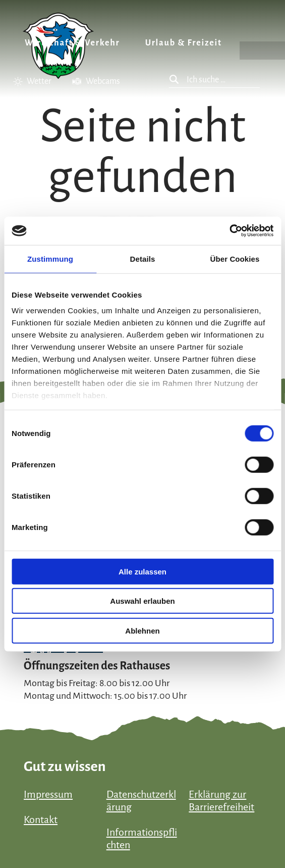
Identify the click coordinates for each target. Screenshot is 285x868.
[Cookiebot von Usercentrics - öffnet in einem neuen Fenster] (229, 231)
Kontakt (41, 819)
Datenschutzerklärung (141, 801)
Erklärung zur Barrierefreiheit (221, 801)
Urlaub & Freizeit (184, 43)
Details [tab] (143, 258)
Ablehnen (142, 630)
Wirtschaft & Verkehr (72, 43)
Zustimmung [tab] (50, 258)
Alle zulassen (142, 571)
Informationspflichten (142, 838)
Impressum (48, 794)
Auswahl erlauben (142, 601)
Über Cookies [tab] (235, 258)
